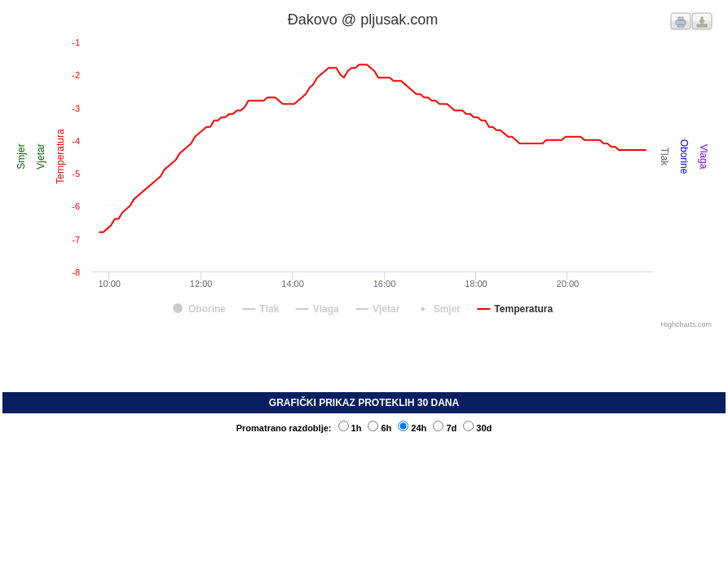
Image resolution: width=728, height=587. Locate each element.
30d (477, 428)
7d (445, 428)
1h (350, 428)
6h (379, 428)
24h (412, 428)
